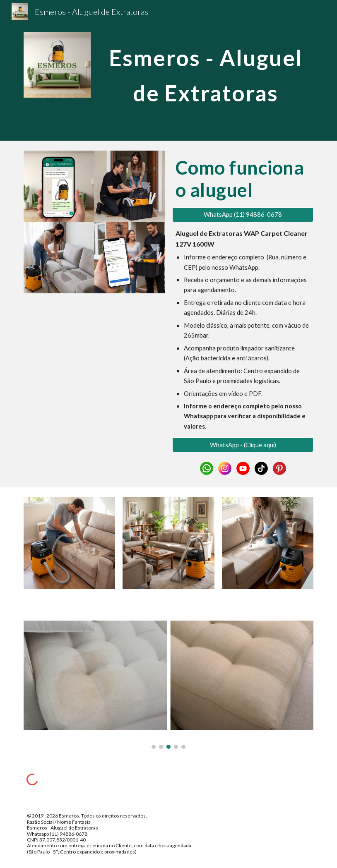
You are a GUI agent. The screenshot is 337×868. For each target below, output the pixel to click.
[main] (206, 71)
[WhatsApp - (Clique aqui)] (243, 445)
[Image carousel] (168, 685)
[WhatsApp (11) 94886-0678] (243, 215)
